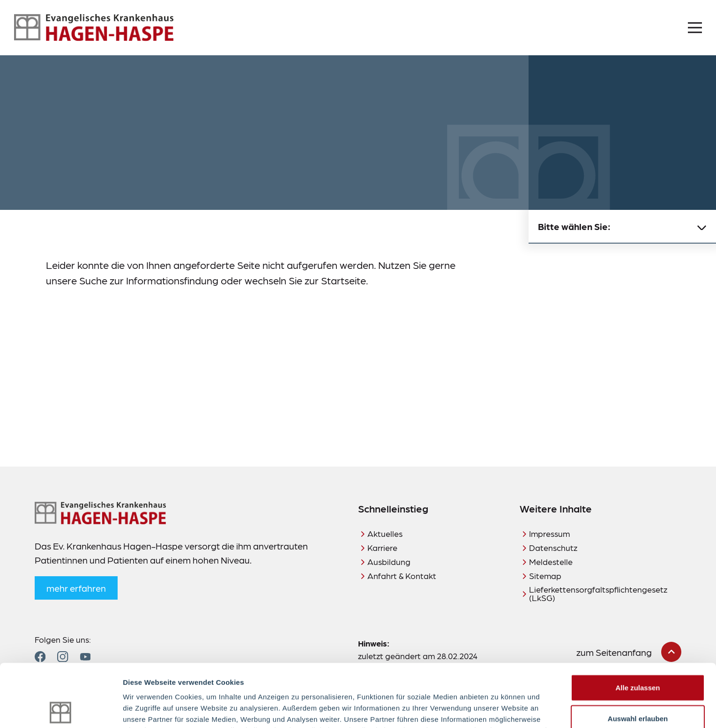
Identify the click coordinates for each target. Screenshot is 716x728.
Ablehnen (638, 686)
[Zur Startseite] (94, 28)
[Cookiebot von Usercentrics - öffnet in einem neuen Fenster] (61, 710)
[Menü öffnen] (695, 28)
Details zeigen (498, 709)
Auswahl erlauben (638, 656)
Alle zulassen (638, 625)
